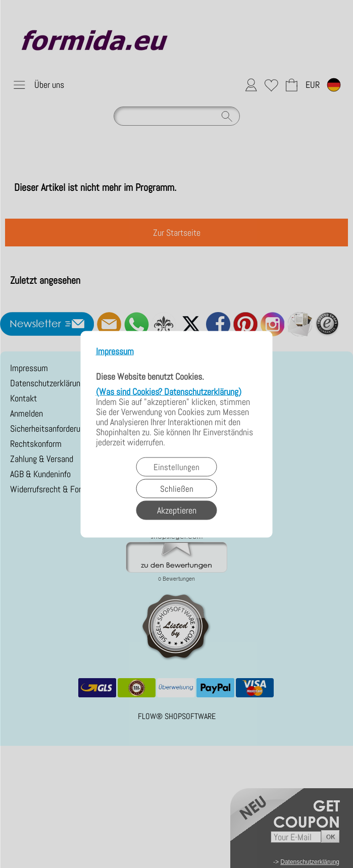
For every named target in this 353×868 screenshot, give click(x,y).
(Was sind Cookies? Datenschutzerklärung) (169, 391)
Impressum (115, 351)
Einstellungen (176, 467)
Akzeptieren (177, 510)
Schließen (177, 488)
